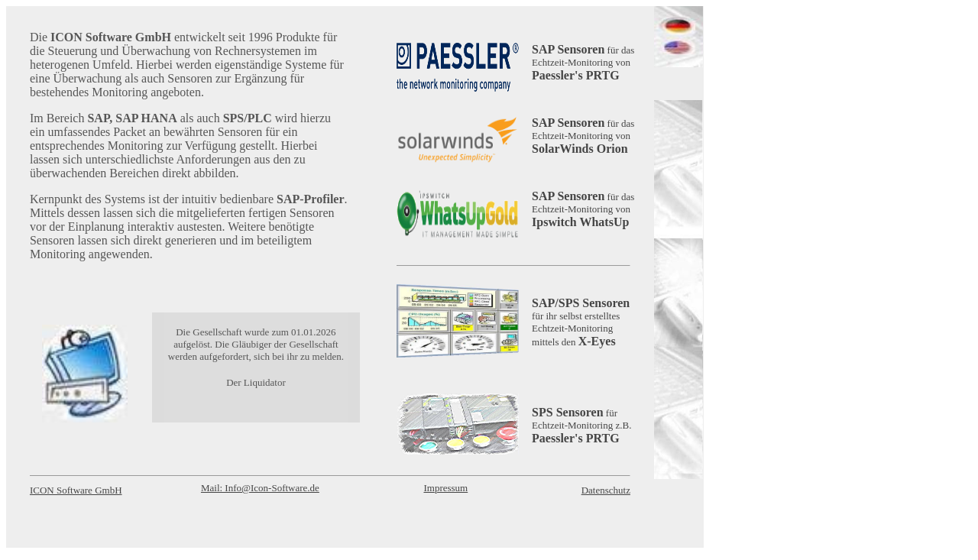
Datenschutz (606, 490)
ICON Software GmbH (76, 490)
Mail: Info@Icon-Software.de (260, 488)
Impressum (445, 488)
